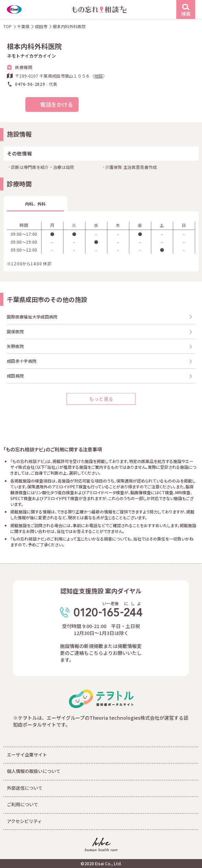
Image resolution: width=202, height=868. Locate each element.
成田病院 (15, 376)
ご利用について (22, 804)
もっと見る (101, 399)
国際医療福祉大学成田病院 (32, 317)
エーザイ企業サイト (27, 755)
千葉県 (23, 26)
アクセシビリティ (24, 821)
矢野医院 (15, 346)
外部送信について (25, 788)
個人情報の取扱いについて (34, 771)
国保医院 (15, 331)
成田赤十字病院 (22, 361)
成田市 (41, 26)
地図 (99, 76)
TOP (8, 26)
